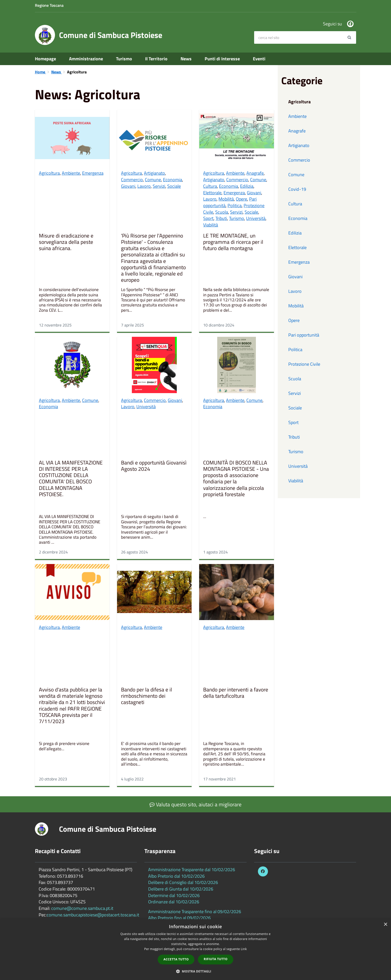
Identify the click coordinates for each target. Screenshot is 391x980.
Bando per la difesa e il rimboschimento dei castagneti (147, 696)
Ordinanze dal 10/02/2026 (174, 902)
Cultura (210, 186)
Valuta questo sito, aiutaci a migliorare (195, 804)
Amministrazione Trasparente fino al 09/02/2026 (195, 912)
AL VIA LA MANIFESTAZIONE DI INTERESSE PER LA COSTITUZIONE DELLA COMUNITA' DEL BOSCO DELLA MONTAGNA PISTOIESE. (71, 479)
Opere (241, 199)
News (186, 59)
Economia (173, 180)
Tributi (221, 218)
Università (256, 218)
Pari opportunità (304, 335)
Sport (208, 218)
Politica (235, 205)
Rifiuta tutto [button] (216, 959)
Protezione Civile (304, 364)
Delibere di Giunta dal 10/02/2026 (181, 889)
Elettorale (212, 193)
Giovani (128, 186)
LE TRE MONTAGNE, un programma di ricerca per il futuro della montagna (233, 242)
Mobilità (226, 199)
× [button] (385, 925)
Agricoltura (49, 173)
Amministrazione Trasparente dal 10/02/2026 (192, 870)
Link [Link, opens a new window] (244, 949)
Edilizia (247, 186)
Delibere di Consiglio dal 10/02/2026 (183, 882)
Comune (153, 180)
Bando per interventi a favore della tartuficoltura (236, 693)
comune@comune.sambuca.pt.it (82, 908)
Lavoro (144, 186)
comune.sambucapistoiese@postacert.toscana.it (93, 915)
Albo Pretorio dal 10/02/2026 (176, 876)
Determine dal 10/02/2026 (174, 895)
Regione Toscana (49, 5)
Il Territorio (156, 59)
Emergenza (93, 173)
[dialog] (195, 950)
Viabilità (211, 225)
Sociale (174, 186)
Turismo (124, 59)
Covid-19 (297, 189)
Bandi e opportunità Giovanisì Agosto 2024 (154, 466)
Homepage (45, 59)
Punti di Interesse (222, 59)
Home (41, 72)
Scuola (222, 212)
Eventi (259, 59)
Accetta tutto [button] (176, 959)
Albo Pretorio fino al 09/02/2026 (179, 918)
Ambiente (71, 173)
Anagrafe (255, 173)
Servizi (159, 186)
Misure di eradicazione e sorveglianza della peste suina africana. (66, 242)
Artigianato (154, 173)
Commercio (132, 180)
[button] (196, 971)
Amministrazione (86, 59)
